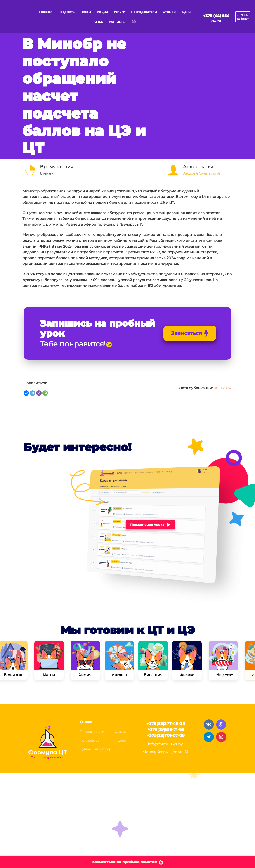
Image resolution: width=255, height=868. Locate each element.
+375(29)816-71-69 (166, 730)
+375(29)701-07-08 (166, 735)
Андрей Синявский (201, 173)
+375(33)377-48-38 (166, 724)
